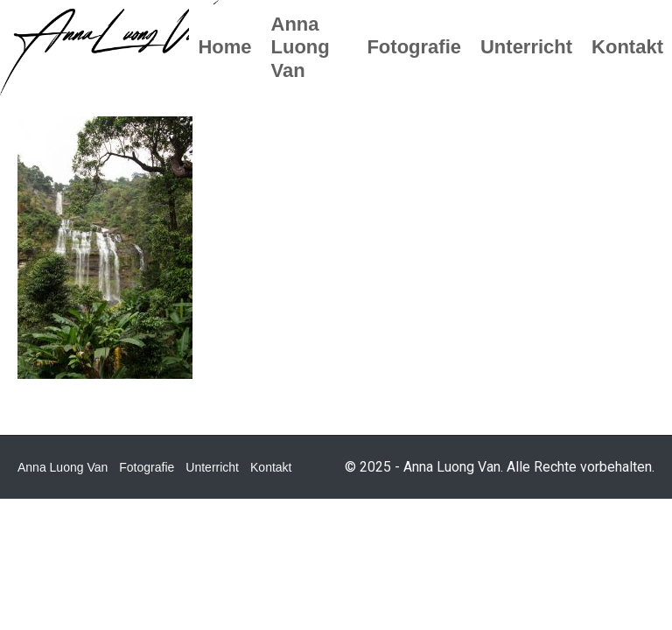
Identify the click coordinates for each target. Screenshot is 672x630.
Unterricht (212, 467)
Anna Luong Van (63, 467)
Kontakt (271, 467)
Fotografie (147, 467)
